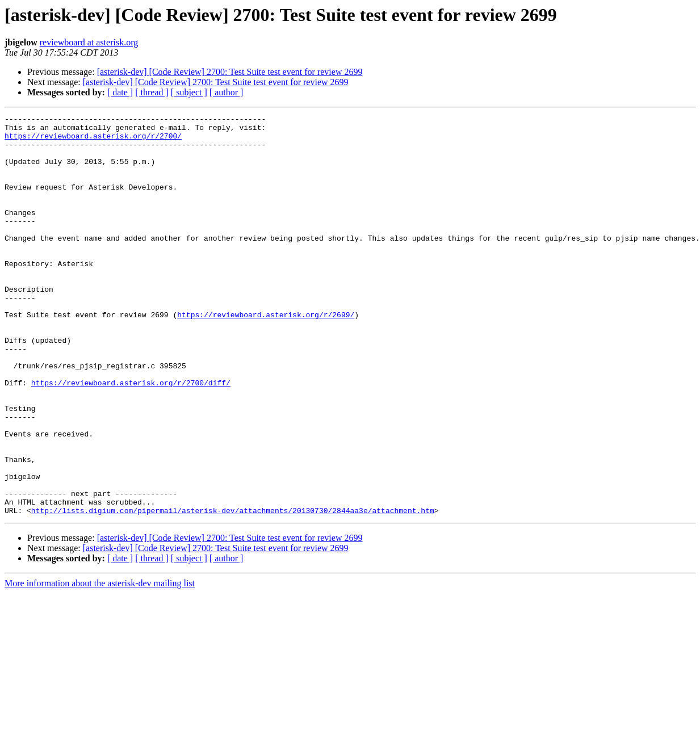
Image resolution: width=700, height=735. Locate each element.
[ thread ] (152, 92)
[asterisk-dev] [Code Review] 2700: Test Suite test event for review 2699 (230, 72)
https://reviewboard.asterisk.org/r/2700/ (93, 141)
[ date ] (120, 92)
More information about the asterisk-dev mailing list (100, 663)
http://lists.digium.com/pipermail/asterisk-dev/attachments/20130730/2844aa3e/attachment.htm (233, 590)
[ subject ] (189, 92)
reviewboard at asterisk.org (89, 42)
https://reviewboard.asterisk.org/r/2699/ (266, 355)
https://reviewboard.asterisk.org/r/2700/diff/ (131, 437)
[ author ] (227, 92)
